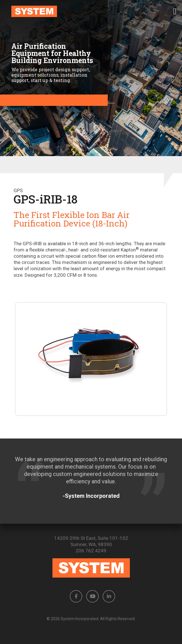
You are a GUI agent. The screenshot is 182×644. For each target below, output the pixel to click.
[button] (175, 11)
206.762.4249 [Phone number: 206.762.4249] (91, 551)
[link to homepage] (91, 11)
